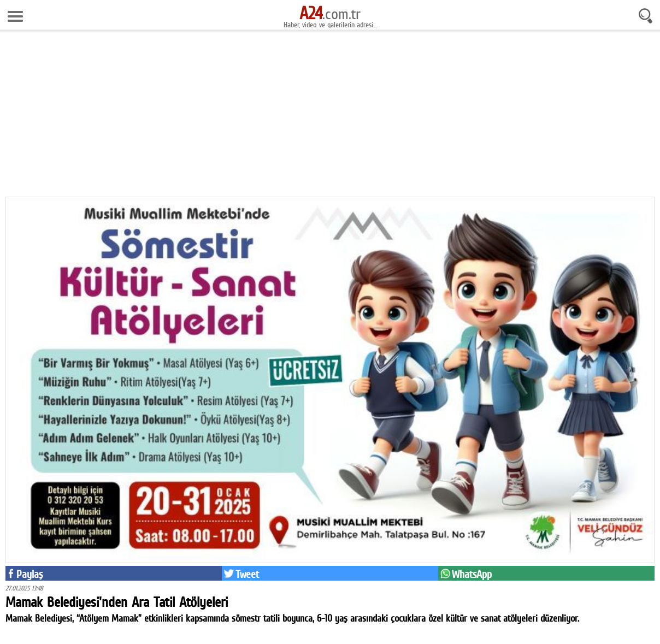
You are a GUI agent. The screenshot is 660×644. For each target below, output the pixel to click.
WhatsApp (472, 574)
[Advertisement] (330, 117)
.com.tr (330, 14)
